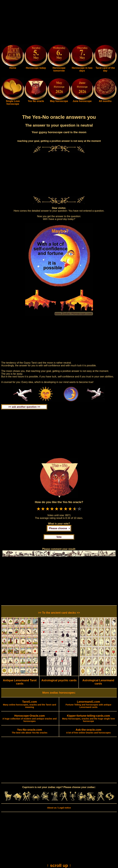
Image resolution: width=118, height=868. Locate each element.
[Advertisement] (59, 23)
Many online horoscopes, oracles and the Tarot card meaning (29, 705)
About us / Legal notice (59, 808)
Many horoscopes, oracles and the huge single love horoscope (88, 719)
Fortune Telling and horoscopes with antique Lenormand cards (88, 705)
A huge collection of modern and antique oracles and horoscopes (30, 719)
